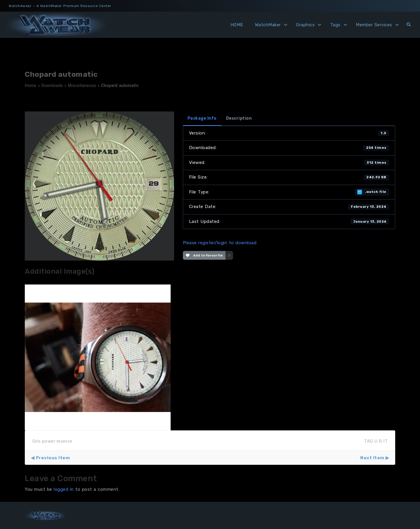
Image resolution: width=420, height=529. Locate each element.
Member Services (374, 25)
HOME (237, 25)
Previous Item (53, 458)
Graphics (305, 25)
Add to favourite (204, 255)
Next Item (372, 458)
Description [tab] (239, 118)
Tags (335, 25)
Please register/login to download (220, 243)
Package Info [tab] (202, 118)
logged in (64, 489)
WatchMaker (268, 25)
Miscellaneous (82, 85)
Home (31, 85)
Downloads (52, 85)
